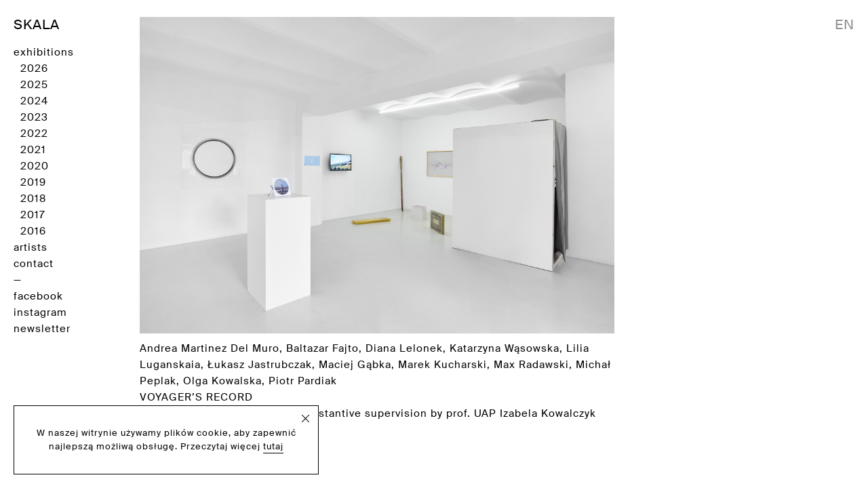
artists (31, 247)
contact (34, 264)
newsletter (42, 329)
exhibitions (44, 52)
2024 (34, 101)
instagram (40, 312)
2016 (33, 231)
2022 (34, 134)
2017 (33, 215)
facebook (38, 296)
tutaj (273, 446)
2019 (33, 182)
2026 (34, 68)
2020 (35, 166)
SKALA (37, 24)
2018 (33, 199)
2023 (34, 117)
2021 (33, 150)
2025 (34, 85)
